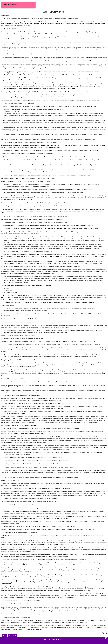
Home (5, 636)
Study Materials (13, 636)
